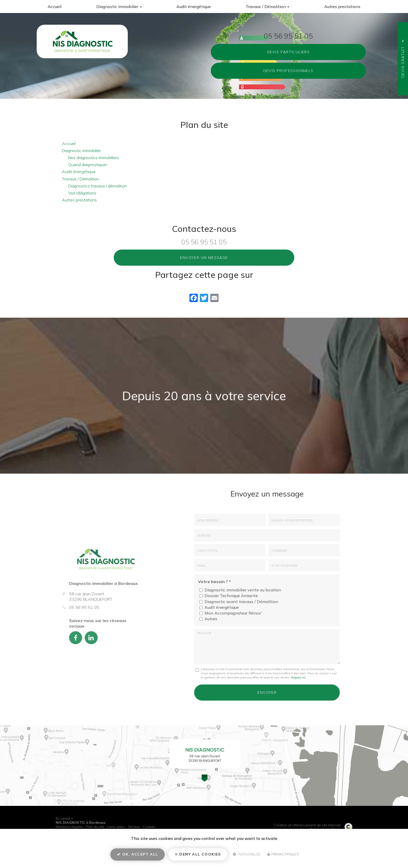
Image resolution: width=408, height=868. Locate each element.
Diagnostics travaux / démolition (98, 186)
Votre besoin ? (214, 582)
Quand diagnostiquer (88, 165)
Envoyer (267, 691)
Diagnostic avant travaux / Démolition (239, 602)
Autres (208, 619)
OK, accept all (137, 857)
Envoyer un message (204, 258)
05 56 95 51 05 (288, 36)
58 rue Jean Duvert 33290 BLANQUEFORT (81, 85)
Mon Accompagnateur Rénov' (231, 613)
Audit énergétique (194, 6)
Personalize (247, 857)
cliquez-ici (298, 677)
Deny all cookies (198, 857)
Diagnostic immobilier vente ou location (240, 590)
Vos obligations (82, 193)
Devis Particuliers (288, 52)
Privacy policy (283, 857)
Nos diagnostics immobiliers (94, 158)
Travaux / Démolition (267, 6)
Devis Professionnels (288, 71)
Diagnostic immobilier (119, 6)
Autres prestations (342, 6)
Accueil (55, 6)
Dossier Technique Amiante (229, 596)
